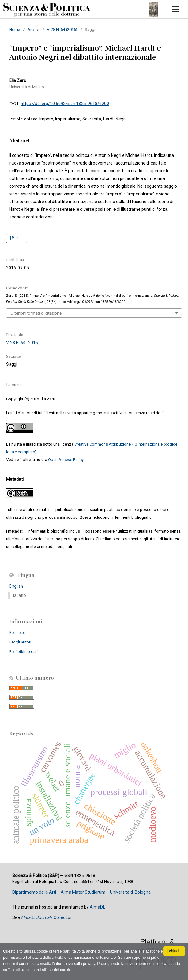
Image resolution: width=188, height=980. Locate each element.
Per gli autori (20, 642)
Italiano (19, 595)
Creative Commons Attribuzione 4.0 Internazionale (119, 444)
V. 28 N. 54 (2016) (62, 29)
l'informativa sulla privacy (74, 964)
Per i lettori (18, 633)
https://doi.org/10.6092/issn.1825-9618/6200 (65, 104)
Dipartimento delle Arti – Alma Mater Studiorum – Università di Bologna (82, 892)
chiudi (174, 951)
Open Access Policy (66, 460)
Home (15, 29)
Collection (47, 917)
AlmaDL (97, 907)
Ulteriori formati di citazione (36, 313)
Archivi (33, 29)
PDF (19, 238)
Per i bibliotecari (23, 652)
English (16, 586)
